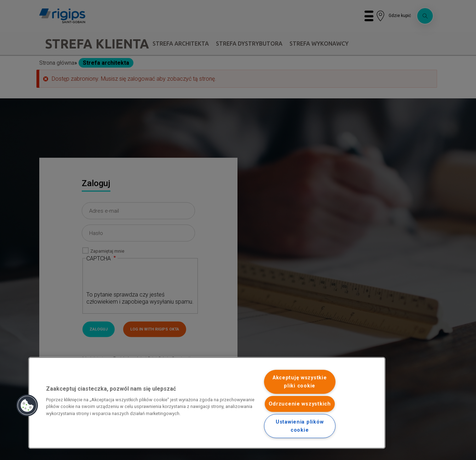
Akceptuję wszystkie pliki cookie (300, 382)
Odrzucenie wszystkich (300, 404)
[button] (27, 406)
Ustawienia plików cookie (300, 426)
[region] (207, 403)
